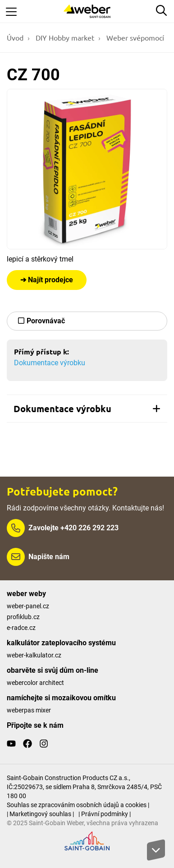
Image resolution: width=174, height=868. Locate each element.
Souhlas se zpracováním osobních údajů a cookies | (78, 805)
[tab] (87, 409)
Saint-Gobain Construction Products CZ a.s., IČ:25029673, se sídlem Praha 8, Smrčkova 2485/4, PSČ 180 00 (84, 787)
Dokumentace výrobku (50, 363)
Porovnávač (46, 321)
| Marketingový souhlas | (40, 814)
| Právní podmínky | (105, 814)
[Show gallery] (87, 169)
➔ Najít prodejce (47, 280)
